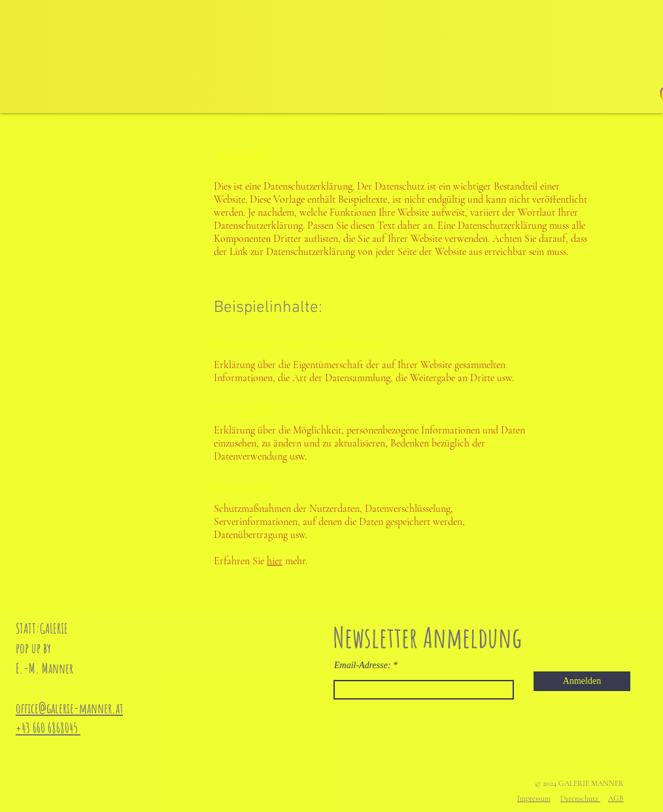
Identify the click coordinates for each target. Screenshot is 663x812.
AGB (616, 798)
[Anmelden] (582, 681)
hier (275, 561)
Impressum (534, 798)
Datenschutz (580, 798)
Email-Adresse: (363, 666)
